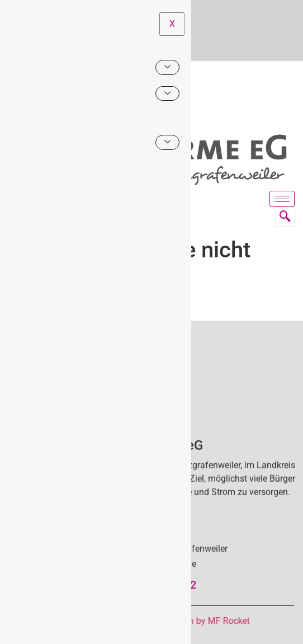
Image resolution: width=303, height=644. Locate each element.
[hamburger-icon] (282, 199)
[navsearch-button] (285, 217)
